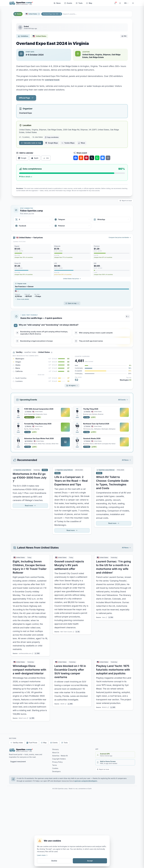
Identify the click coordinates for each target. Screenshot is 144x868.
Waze (82, 143)
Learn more (42, 855)
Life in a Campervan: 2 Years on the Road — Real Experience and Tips (71, 481)
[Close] (39, 14)
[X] (33, 219)
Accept (90, 861)
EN (127, 3)
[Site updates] (115, 3)
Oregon (18, 362)
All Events (123, 400)
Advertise (56, 756)
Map (89, 3)
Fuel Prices (32, 743)
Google (22, 158)
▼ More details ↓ (26, 177)
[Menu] (133, 3)
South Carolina (21, 378)
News (57, 3)
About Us (56, 753)
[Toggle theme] (120, 3)
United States (31, 14)
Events (68, 3)
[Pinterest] (72, 226)
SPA (32, 718)
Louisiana (19, 381)
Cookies (55, 768)
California (19, 371)
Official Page (26, 98)
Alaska (18, 365)
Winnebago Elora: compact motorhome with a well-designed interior (29, 670)
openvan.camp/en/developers (86, 781)
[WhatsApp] (111, 219)
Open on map (72, 303)
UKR (113, 707)
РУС (124, 36)
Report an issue (126, 201)
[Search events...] (97, 14)
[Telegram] (72, 219)
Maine (18, 368)
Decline (54, 861)
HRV (70, 704)
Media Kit (64, 756)
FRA (111, 617)
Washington (20, 359)
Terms (55, 765)
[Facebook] (33, 226)
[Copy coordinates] (52, 137)
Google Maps (52, 143)
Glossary (55, 749)
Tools (79, 3)
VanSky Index (17, 743)
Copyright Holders (59, 759)
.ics (46, 158)
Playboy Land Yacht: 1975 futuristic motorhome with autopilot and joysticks (113, 670)
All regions (72, 385)
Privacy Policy (57, 762)
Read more (30, 506)
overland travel (52, 80)
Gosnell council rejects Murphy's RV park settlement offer (69, 565)
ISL (78, 632)
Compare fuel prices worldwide (120, 237)
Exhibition (23, 36)
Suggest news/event (18, 762)
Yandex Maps (68, 143)
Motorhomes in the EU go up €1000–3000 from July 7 (30, 478)
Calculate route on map (31, 143)
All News (126, 460)
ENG (37, 653)
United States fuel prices (72, 279)
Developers (56, 771)
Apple (35, 158)
